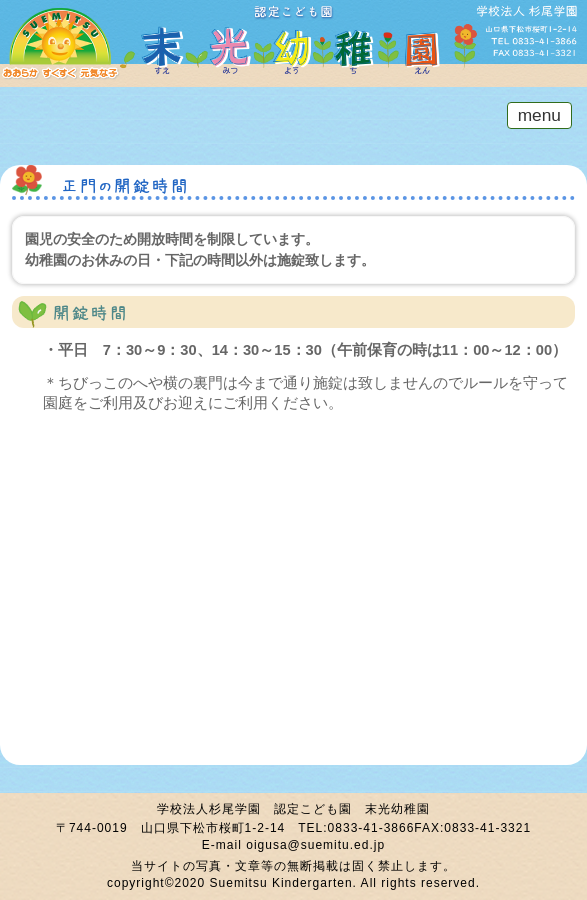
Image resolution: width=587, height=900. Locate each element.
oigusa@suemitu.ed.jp (315, 845)
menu (534, 114)
